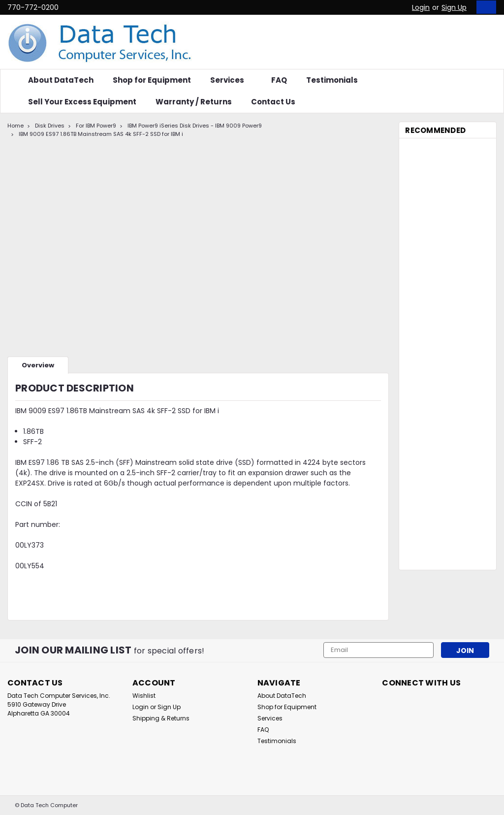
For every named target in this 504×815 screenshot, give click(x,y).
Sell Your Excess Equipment (82, 102)
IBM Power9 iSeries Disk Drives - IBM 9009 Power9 (195, 126)
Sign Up (454, 7)
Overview (38, 365)
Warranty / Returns (194, 102)
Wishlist (144, 696)
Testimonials (332, 80)
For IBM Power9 (96, 126)
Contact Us (273, 102)
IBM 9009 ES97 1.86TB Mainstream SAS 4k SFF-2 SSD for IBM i (101, 134)
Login (421, 7)
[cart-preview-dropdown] (484, 7)
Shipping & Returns (161, 718)
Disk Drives (50, 126)
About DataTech (61, 80)
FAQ (279, 80)
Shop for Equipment (152, 80)
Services (231, 80)
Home (16, 126)
